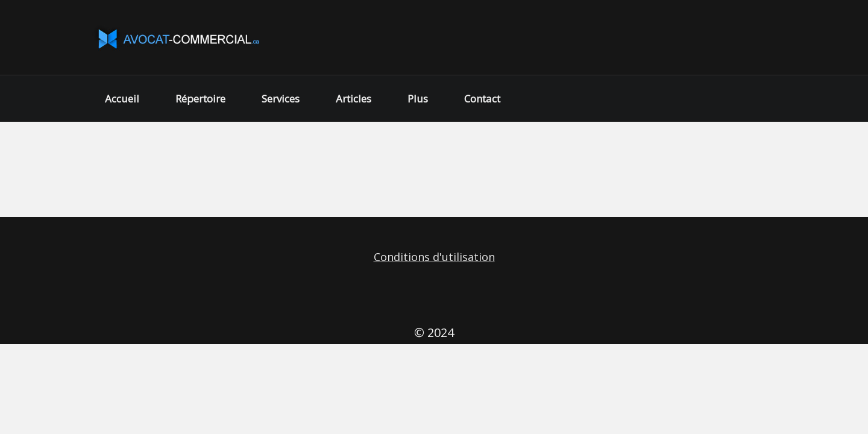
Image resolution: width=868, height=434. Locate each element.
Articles (354, 99)
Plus (418, 99)
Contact (482, 99)
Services (281, 99)
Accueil (122, 99)
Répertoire (200, 99)
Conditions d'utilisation (434, 257)
